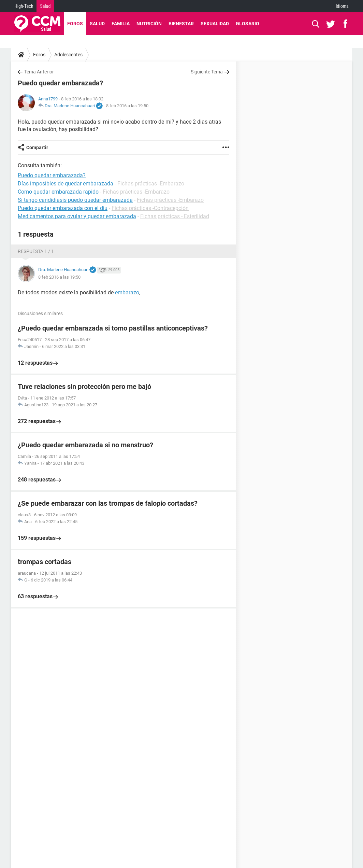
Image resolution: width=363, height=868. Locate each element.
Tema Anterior (39, 72)
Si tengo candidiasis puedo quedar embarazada (75, 200)
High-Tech (24, 6)
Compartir (37, 148)
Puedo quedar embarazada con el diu (63, 208)
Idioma (342, 6)
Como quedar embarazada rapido (58, 192)
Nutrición (149, 24)
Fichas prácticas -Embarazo (151, 184)
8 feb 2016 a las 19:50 (127, 106)
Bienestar (181, 24)
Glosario (248, 24)
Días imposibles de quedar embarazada (66, 184)
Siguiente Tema (207, 72)
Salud (45, 6)
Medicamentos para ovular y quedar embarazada (77, 216)
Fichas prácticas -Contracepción (150, 208)
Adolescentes (68, 55)
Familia (121, 24)
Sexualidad (215, 24)
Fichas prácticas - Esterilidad (175, 216)
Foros (75, 24)
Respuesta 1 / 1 (36, 251)
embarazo (127, 292)
